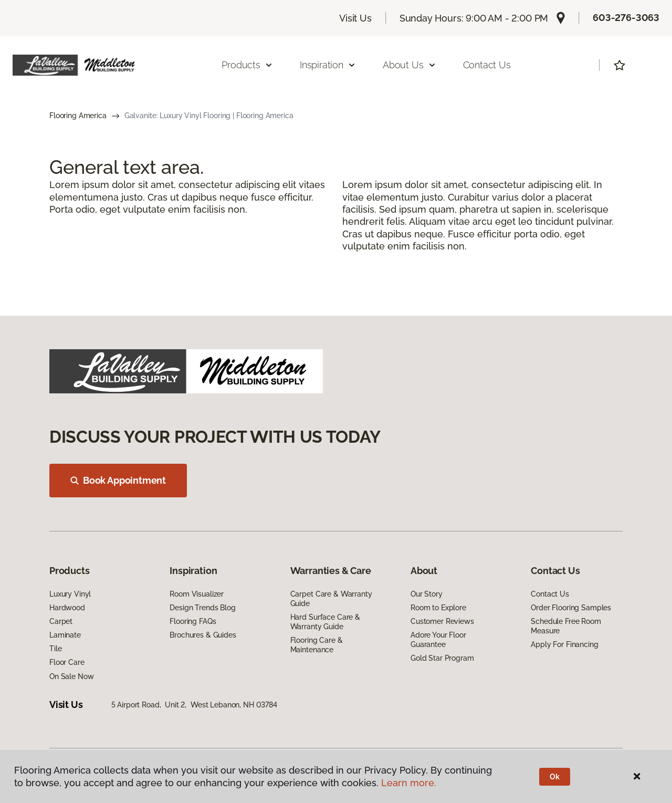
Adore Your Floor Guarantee (438, 640)
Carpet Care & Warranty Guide (331, 599)
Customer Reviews (442, 621)
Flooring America (78, 116)
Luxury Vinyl (70, 594)
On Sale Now (71, 676)
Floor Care (67, 662)
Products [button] (247, 65)
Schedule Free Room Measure (566, 626)
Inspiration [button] (328, 65)
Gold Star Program (442, 658)
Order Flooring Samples (571, 608)
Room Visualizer (197, 594)
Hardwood (67, 608)
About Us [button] (409, 65)
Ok (555, 777)
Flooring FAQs (193, 621)
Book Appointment (118, 480)
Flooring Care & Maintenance (317, 645)
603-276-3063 (626, 18)
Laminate (65, 635)
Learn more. (409, 783)
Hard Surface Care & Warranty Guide (325, 622)
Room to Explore (438, 608)
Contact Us (487, 65)
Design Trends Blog (202, 608)
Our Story (427, 594)
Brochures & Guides (203, 635)
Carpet (61, 621)
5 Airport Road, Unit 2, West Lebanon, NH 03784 (194, 705)
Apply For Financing (564, 644)
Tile (55, 649)
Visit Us (355, 18)
